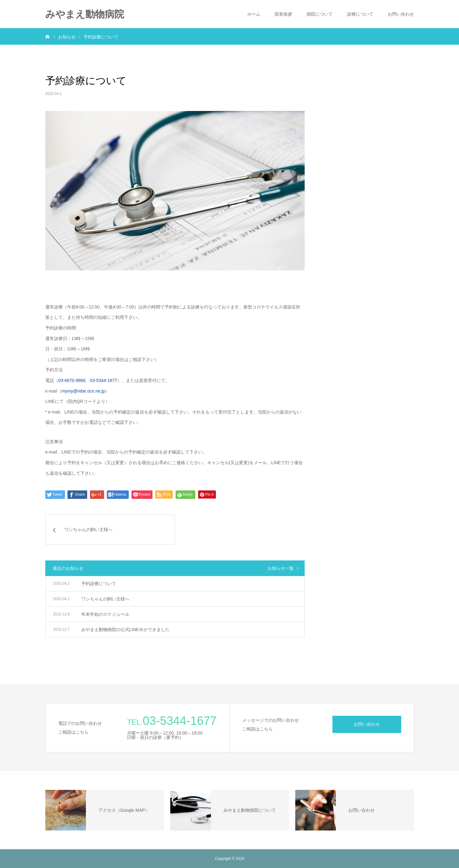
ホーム (254, 14)
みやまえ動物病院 (85, 14)
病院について (320, 14)
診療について (360, 14)
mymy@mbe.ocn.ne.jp (83, 391)
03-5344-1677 (104, 380)
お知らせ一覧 (281, 568)
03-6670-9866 (72, 380)
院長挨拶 (283, 14)
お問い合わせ (401, 14)
